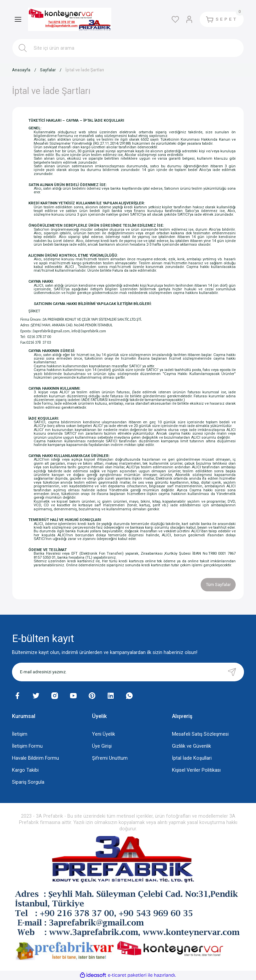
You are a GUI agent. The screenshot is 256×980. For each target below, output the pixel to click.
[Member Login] (189, 19)
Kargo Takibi (25, 770)
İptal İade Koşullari (192, 758)
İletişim (20, 734)
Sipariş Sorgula (28, 782)
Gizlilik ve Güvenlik (191, 746)
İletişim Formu (27, 746)
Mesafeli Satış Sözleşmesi (200, 734)
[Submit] (232, 672)
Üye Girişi (102, 746)
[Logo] (70, 19)
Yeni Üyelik (103, 734)
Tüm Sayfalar (218, 584)
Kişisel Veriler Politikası (196, 770)
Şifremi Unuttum (110, 758)
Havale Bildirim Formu (35, 758)
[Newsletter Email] (128, 672)
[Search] (128, 48)
